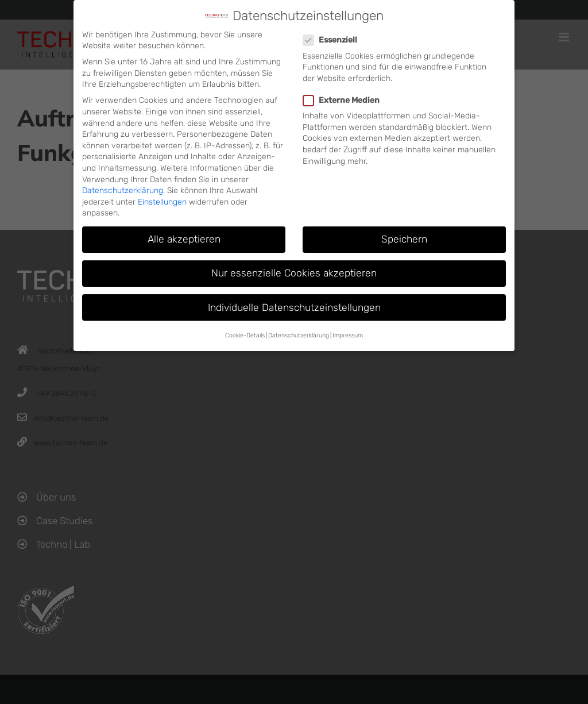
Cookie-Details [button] (245, 335)
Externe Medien (346, 100)
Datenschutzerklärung (123, 191)
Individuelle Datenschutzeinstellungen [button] (294, 307)
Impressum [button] (348, 335)
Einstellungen (162, 202)
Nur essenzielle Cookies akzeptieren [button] (294, 273)
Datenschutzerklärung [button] (299, 335)
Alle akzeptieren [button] (184, 239)
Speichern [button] (404, 239)
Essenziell (335, 40)
